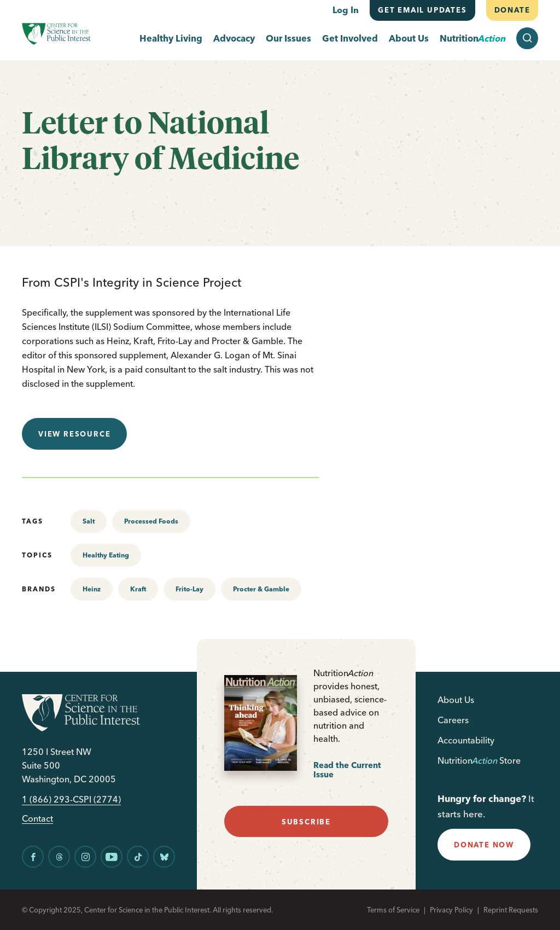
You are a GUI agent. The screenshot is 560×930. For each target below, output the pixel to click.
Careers (453, 720)
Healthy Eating (106, 555)
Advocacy (234, 39)
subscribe (306, 822)
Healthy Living (171, 39)
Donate (512, 10)
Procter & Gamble (261, 589)
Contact (37, 819)
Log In (346, 10)
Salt (89, 521)
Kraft (138, 589)
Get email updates (422, 10)
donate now (484, 845)
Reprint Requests (511, 910)
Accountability (466, 740)
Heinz (92, 589)
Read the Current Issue (347, 770)
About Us (409, 39)
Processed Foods (151, 521)
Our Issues (288, 39)
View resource (74, 434)
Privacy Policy (451, 910)
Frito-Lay (189, 589)
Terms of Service (393, 910)
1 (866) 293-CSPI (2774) (71, 800)
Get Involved (350, 39)
